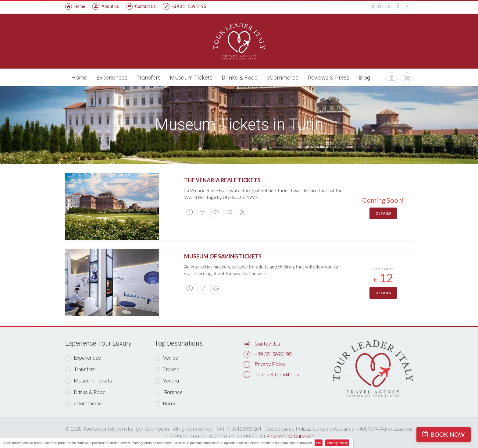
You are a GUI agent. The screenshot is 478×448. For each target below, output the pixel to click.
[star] (389, 7)
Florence (169, 392)
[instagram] (380, 7)
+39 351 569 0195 (184, 6)
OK (319, 443)
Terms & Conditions (277, 375)
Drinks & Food (240, 78)
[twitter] (373, 7)
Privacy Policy (270, 364)
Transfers (149, 78)
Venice (166, 358)
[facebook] (407, 7)
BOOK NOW (449, 435)
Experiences (112, 78)
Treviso (167, 369)
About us (106, 6)
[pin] (398, 7)
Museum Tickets (191, 78)
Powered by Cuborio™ (290, 436)
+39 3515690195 (273, 354)
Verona (167, 381)
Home (75, 6)
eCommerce (283, 78)
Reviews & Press (328, 78)
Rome (166, 404)
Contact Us (141, 6)
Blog (364, 78)
